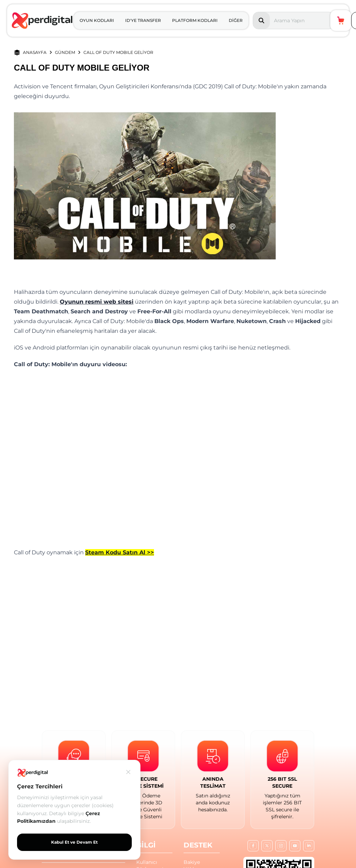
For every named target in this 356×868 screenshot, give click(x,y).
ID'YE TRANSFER (143, 20)
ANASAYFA (35, 52)
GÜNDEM (65, 52)
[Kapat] (128, 772)
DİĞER (236, 20)
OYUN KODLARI (97, 20)
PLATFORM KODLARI (195, 20)
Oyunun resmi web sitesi (97, 302)
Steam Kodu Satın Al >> (120, 552)
